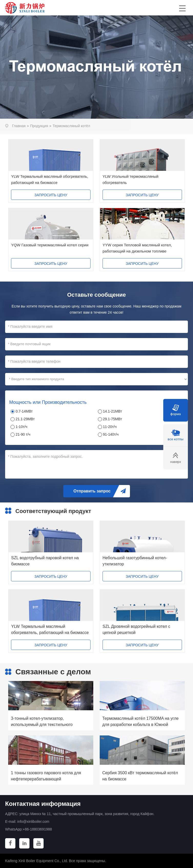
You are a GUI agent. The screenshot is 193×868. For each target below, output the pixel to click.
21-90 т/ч (23, 434)
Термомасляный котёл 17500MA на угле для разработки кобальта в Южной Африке (140, 722)
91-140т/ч (111, 434)
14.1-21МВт (112, 411)
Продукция (39, 126)
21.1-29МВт (25, 419)
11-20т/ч (110, 427)
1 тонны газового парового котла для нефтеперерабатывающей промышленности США (46, 776)
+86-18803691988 (37, 829)
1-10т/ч (22, 427)
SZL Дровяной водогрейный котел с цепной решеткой (136, 629)
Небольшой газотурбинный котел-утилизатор (135, 561)
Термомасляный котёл (71, 126)
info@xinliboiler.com (33, 822)
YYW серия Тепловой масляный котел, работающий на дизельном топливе (137, 248)
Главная (19, 126)
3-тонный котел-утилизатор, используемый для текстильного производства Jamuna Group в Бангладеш (42, 722)
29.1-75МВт (112, 419)
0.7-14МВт (24, 411)
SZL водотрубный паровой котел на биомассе (45, 561)
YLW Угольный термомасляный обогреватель (130, 179)
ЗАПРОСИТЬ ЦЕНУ (51, 195)
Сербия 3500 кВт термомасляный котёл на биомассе (140, 776)
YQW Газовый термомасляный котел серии (50, 245)
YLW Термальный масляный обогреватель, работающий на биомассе (50, 179)
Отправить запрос (92, 491)
